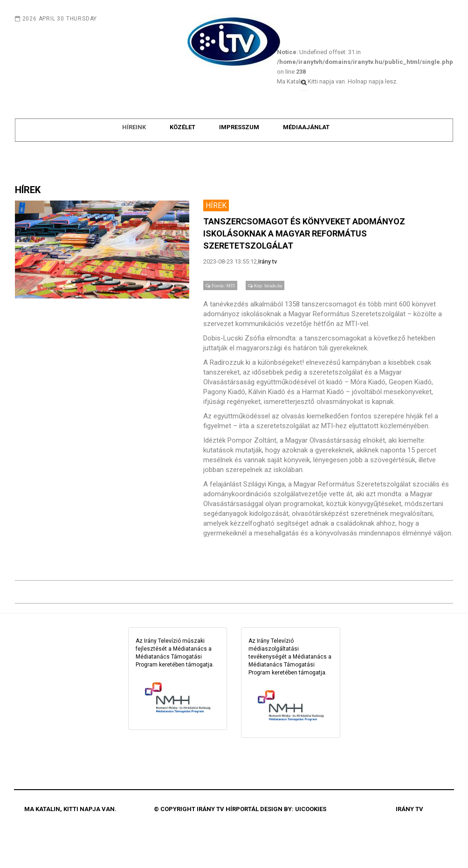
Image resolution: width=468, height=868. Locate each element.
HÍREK (28, 211)
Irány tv (268, 283)
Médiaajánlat (306, 151)
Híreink (134, 151)
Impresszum (239, 151)
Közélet (182, 151)
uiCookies (311, 830)
